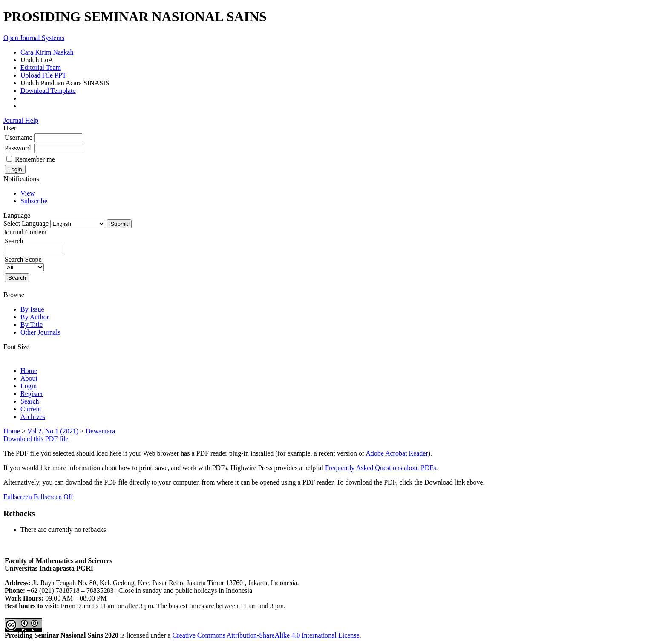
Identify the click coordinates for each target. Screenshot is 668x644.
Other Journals (40, 332)
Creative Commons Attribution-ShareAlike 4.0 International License (266, 635)
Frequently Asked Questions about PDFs (380, 468)
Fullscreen (18, 497)
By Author (35, 317)
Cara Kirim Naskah (47, 52)
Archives (33, 417)
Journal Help (21, 120)
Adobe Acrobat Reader (397, 453)
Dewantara (100, 431)
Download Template (48, 91)
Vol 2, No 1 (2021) (53, 431)
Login (29, 386)
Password (18, 148)
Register (32, 394)
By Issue (32, 309)
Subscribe (34, 201)
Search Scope (24, 263)
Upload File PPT (43, 75)
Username (19, 137)
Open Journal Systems (34, 38)
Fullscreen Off (53, 497)
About (29, 378)
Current (31, 409)
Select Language (26, 224)
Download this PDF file (36, 439)
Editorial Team (41, 68)
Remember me (35, 159)
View (28, 193)
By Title (32, 325)
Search (30, 401)
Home (29, 371)
